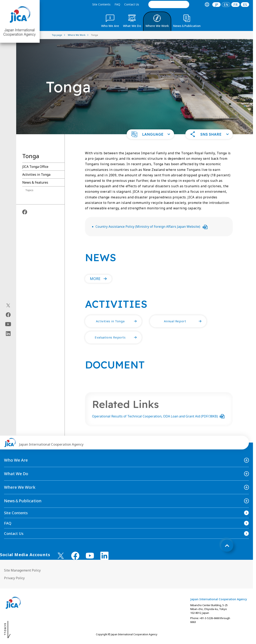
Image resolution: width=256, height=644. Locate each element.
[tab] (207, 5)
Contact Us (132, 4)
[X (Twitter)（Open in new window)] (8, 305)
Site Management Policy (22, 570)
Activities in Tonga (36, 175)
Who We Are (16, 460)
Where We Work (20, 487)
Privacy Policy (14, 578)
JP (217, 5)
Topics (29, 190)
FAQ (117, 4)
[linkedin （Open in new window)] (104, 556)
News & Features (35, 182)
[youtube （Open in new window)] (90, 556)
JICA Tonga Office (35, 167)
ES (245, 5)
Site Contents (101, 4)
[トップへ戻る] (227, 546)
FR (235, 5)
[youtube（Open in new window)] (8, 324)
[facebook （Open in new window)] (75, 556)
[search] (169, 4)
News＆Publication (23, 501)
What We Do (16, 474)
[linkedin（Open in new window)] (8, 333)
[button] (150, 134)
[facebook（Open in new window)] (8, 315)
